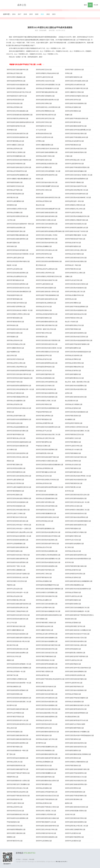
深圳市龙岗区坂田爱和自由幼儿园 (47, 363)
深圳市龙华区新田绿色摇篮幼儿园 (76, 498)
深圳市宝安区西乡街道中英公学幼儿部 (19, 92)
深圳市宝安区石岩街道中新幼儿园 (76, 457)
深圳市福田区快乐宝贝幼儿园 (45, 510)
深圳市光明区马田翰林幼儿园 (45, 96)
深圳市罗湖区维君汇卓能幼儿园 (46, 623)
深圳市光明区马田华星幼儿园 (45, 502)
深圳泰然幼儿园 (12, 205)
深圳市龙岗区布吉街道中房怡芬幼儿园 (48, 709)
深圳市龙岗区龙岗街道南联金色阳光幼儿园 (20, 122)
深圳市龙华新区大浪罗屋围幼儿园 (47, 593)
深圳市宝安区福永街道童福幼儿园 (76, 690)
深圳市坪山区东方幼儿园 (44, 371)
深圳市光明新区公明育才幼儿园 (17, 209)
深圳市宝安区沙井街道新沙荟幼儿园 (18, 510)
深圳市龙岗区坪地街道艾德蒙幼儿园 (77, 698)
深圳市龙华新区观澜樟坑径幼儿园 (47, 747)
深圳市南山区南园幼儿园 (44, 581)
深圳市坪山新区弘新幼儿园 (15, 258)
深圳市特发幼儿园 (12, 325)
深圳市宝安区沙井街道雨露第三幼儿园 (48, 85)
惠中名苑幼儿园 (41, 491)
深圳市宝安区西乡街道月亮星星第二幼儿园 (20, 254)
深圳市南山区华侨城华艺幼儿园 (17, 171)
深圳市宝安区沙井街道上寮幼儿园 (76, 250)
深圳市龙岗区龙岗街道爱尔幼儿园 (76, 525)
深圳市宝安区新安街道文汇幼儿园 (76, 777)
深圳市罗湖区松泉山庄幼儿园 (16, 438)
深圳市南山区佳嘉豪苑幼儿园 (16, 401)
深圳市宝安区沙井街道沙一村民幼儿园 (19, 525)
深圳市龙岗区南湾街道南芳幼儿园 (47, 175)
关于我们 (18, 859)
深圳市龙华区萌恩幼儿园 (73, 111)
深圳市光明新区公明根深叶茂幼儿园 (77, 220)
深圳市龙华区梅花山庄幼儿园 (16, 344)
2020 (37, 14)
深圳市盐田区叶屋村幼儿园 (74, 423)
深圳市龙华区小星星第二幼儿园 (46, 811)
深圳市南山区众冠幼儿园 (73, 465)
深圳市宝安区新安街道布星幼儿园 (76, 641)
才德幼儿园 (69, 156)
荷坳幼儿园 (10, 412)
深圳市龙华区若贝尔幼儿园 (15, 811)
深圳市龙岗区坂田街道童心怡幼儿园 (47, 517)
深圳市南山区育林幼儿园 (73, 461)
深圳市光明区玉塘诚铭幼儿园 (16, 77)
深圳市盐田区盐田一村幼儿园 (74, 201)
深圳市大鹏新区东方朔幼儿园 (74, 92)
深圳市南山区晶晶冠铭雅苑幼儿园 (17, 427)
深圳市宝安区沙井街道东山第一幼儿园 (77, 502)
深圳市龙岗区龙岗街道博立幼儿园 (47, 299)
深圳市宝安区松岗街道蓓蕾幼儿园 (17, 273)
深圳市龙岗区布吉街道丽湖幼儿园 (76, 103)
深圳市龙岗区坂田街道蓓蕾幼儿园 (17, 743)
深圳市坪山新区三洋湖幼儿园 (16, 514)
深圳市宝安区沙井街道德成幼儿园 (17, 111)
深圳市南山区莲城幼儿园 (73, 623)
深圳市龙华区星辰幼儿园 (73, 758)
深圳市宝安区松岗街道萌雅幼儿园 (47, 495)
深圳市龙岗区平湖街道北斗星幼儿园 (47, 807)
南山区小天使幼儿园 (72, 322)
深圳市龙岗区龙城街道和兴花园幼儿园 (19, 638)
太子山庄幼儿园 (41, 130)
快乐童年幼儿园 (12, 705)
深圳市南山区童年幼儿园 (15, 807)
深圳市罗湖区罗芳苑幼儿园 (15, 717)
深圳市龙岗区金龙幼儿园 (15, 423)
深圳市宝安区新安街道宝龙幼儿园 (17, 521)
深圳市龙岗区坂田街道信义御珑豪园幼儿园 (79, 581)
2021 (42, 14)
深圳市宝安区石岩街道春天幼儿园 (47, 596)
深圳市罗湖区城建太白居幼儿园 (46, 472)
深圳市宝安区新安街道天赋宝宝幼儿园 (48, 645)
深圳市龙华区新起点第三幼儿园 (75, 292)
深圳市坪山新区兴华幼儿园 (74, 446)
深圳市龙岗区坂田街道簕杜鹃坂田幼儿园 (49, 615)
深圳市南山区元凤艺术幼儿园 (45, 438)
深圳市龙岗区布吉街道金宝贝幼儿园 (47, 796)
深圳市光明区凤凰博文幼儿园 (16, 472)
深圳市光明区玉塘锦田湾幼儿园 (75, 830)
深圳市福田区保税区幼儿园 (74, 77)
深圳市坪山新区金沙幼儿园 (74, 660)
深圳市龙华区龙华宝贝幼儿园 (45, 119)
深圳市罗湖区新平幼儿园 (44, 228)
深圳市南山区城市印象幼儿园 (16, 416)
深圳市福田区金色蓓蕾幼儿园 (16, 228)
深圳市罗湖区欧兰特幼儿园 (74, 318)
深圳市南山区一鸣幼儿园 (73, 265)
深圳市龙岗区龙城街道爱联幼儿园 (47, 717)
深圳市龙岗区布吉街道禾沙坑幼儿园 (18, 615)
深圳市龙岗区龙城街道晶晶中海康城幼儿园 (49, 589)
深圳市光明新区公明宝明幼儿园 (46, 814)
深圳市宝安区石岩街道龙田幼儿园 (17, 453)
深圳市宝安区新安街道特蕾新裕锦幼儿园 (49, 261)
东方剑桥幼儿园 (12, 450)
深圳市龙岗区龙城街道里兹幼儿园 (76, 152)
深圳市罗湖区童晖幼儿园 (44, 442)
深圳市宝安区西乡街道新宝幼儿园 (17, 619)
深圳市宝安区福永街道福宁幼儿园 (47, 280)
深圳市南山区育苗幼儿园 (44, 201)
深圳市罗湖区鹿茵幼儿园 (73, 442)
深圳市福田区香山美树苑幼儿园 (46, 303)
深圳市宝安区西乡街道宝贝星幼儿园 (77, 284)
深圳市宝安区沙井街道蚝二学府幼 (47, 235)
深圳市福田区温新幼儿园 (15, 551)
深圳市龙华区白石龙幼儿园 (74, 506)
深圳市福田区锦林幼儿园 (44, 318)
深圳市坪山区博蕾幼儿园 (44, 167)
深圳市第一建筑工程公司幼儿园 (46, 329)
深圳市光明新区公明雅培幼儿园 (17, 679)
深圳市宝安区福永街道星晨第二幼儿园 (19, 536)
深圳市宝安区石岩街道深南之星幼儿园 (19, 476)
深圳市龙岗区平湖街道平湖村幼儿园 (18, 773)
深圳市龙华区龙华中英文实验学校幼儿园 (78, 668)
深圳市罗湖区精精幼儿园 (73, 453)
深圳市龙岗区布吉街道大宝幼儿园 (76, 638)
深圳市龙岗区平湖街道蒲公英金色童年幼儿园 (50, 679)
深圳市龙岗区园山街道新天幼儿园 (47, 668)
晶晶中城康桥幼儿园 (13, 352)
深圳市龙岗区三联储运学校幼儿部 (17, 611)
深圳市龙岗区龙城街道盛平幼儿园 (17, 769)
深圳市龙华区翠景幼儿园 (73, 788)
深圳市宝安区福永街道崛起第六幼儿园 (48, 611)
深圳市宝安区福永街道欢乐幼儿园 (47, 182)
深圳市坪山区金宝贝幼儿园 (74, 280)
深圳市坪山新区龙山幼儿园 (74, 596)
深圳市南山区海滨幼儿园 (15, 404)
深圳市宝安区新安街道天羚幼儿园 (76, 818)
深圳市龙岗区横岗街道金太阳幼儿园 (47, 781)
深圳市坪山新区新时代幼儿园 (74, 164)
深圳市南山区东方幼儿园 (44, 307)
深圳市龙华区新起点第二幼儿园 (75, 160)
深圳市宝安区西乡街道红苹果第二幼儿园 (78, 476)
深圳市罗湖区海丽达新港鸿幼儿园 (47, 92)
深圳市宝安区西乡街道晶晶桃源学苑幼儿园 (79, 340)
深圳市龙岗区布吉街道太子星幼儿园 (18, 555)
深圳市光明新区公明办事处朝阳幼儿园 (48, 555)
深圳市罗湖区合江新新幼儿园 (16, 152)
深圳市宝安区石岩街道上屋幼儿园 (76, 645)
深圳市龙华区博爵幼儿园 (73, 303)
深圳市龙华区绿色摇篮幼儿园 (16, 506)
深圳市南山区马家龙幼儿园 (15, 393)
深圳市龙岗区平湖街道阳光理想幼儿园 (77, 167)
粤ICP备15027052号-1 (62, 862)
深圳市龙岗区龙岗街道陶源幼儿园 (76, 672)
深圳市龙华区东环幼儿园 (73, 100)
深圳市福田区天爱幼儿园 (73, 536)
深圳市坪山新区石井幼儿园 (44, 77)
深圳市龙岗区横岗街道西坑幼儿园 (47, 322)
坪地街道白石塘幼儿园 (43, 446)
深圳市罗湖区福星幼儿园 (44, 784)
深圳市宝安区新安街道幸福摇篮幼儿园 (19, 698)
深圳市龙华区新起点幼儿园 (44, 521)
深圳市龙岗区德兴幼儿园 (15, 799)
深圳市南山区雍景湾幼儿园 (44, 423)
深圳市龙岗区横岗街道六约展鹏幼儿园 (77, 732)
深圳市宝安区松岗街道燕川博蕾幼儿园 (19, 498)
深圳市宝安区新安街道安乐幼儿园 (47, 344)
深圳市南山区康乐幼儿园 (44, 803)
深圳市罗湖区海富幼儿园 (73, 468)
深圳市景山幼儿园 (71, 299)
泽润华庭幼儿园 (12, 130)
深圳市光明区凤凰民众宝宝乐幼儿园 (47, 352)
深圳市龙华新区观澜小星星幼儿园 (76, 811)
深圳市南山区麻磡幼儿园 (44, 246)
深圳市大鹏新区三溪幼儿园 (15, 145)
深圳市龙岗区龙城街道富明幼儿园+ (76, 784)
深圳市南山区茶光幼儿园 (44, 483)
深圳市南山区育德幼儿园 (73, 593)
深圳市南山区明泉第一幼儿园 (16, 672)
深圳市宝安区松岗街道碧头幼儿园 (76, 514)
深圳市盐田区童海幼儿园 (44, 310)
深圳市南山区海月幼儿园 (44, 359)
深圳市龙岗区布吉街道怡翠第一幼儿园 (19, 683)
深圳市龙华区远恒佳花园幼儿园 (46, 288)
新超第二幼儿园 (12, 265)
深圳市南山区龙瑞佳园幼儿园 (74, 702)
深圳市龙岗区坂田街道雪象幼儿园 (17, 690)
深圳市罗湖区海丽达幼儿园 (15, 280)
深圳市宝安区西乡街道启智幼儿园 (47, 540)
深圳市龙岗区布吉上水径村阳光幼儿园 (48, 107)
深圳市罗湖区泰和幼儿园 (73, 739)
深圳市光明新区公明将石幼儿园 (75, 205)
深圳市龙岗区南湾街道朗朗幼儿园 (17, 175)
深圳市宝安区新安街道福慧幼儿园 (47, 566)
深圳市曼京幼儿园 (12, 198)
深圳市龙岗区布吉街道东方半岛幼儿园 (77, 634)
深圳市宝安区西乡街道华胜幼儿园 (47, 243)
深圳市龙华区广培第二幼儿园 (16, 566)
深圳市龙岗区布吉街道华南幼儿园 (47, 694)
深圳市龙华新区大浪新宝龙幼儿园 (47, 461)
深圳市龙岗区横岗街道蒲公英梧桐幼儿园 (78, 754)
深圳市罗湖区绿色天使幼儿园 (16, 626)
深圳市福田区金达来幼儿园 (44, 626)
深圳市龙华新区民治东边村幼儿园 (17, 792)
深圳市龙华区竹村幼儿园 (44, 122)
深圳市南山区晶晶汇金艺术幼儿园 (47, 739)
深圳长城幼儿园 (12, 246)
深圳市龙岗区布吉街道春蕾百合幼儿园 (48, 427)
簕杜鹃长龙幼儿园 (71, 619)
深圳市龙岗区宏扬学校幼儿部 (45, 374)
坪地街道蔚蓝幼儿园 (13, 822)
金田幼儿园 (69, 393)
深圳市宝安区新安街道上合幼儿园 (17, 577)
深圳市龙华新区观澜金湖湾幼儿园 (17, 397)
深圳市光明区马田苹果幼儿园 (16, 307)
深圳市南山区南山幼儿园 (73, 551)
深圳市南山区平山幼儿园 (44, 431)
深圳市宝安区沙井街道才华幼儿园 (47, 830)
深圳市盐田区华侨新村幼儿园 (16, 164)
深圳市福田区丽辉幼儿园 (73, 348)
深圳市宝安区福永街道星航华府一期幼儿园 (20, 224)
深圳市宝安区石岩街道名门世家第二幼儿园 (79, 175)
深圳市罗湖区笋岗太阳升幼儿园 (46, 115)
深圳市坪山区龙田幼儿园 (15, 269)
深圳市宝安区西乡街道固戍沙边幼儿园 (48, 562)
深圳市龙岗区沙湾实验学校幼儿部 (47, 792)
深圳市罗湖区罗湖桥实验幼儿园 (46, 656)
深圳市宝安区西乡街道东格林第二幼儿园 (78, 198)
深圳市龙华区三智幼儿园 (44, 574)
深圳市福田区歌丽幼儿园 (15, 182)
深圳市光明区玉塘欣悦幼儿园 (16, 833)
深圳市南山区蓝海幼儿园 (73, 408)
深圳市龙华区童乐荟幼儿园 (15, 100)
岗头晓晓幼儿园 (70, 419)
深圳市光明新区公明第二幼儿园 (46, 401)
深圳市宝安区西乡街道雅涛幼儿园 (76, 310)
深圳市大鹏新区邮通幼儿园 (44, 145)
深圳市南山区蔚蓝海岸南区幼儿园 (47, 314)
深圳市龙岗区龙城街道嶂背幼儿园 (17, 239)
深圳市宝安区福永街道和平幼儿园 (76, 186)
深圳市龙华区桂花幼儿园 (15, 103)
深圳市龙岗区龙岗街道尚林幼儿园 (47, 216)
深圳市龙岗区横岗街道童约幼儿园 (76, 126)
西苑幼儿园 (10, 461)
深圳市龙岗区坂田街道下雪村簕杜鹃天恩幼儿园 (79, 615)
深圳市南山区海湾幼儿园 (73, 371)
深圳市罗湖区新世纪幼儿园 (74, 483)
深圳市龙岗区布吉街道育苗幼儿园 (17, 562)
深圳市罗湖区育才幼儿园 (15, 841)
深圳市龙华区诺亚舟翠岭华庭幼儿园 (18, 261)
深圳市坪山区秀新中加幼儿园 (45, 608)
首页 (85, 5)
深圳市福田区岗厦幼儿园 (73, 600)
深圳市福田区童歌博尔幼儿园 (16, 766)
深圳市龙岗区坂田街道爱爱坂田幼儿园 (19, 386)
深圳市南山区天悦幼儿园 (15, 73)
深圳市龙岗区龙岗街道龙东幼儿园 (76, 397)
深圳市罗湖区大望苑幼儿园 (44, 672)
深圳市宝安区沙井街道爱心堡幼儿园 (77, 81)
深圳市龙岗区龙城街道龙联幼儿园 (47, 213)
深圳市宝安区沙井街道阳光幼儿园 (47, 698)
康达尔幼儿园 (40, 205)
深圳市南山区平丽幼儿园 (15, 190)
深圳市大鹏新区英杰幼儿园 (15, 348)
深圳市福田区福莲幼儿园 (73, 246)
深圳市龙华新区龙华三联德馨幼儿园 (18, 784)
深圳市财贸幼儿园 (42, 337)
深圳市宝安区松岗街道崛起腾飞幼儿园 (48, 209)
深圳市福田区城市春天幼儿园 (16, 126)
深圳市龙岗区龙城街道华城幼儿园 (17, 709)
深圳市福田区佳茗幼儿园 (15, 333)
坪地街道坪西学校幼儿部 (44, 412)
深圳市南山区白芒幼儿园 (44, 547)
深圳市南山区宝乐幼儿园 (44, 476)
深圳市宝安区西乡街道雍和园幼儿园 (47, 408)
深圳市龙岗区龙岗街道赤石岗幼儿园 (77, 807)
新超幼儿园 (39, 194)
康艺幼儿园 (39, 683)
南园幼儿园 (10, 660)
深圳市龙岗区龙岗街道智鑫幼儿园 (76, 171)
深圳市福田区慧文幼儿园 (44, 766)
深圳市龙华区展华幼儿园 (73, 122)
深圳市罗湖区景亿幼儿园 (73, 269)
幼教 (90, 5)
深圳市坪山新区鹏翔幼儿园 (15, 201)
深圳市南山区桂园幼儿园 (44, 788)
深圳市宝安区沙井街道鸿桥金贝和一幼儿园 (20, 389)
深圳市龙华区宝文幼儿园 (44, 70)
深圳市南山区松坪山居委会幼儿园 (47, 269)
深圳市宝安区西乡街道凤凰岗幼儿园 (77, 412)
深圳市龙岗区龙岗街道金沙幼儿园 (76, 314)
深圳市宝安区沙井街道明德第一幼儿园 (48, 171)
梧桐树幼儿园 (11, 837)
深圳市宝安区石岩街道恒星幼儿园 (47, 224)
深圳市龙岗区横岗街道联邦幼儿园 (47, 754)
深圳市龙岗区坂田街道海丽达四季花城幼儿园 (50, 231)
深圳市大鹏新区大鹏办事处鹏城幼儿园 (19, 179)
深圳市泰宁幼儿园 (12, 675)
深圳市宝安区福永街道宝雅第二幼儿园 (77, 431)
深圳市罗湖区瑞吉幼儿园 (44, 577)
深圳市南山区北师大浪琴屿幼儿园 (47, 634)
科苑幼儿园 (39, 179)
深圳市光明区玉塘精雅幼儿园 (16, 570)
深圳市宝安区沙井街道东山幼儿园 (47, 250)
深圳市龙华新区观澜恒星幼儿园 (46, 514)
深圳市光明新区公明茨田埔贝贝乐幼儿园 (49, 277)
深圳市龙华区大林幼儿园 (44, 190)
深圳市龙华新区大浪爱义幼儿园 (46, 220)
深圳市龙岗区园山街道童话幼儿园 (47, 164)
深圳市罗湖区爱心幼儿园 (73, 487)
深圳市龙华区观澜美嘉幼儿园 (16, 156)
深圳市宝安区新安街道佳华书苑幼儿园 (48, 536)
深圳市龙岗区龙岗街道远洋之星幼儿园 (19, 167)
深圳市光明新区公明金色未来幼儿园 (47, 73)
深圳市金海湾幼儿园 (42, 675)
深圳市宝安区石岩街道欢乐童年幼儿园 (19, 374)
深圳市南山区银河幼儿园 (73, 570)
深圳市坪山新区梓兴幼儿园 (74, 683)
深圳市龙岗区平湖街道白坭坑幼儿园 (18, 796)
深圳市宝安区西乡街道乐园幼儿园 (76, 261)
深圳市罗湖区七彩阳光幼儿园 (74, 70)
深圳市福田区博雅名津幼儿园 (74, 367)
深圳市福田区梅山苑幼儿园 (44, 690)
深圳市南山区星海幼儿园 (15, 107)
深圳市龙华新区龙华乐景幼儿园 (75, 574)
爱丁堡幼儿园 (11, 754)
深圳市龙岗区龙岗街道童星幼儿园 (76, 822)
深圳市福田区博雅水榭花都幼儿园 (17, 235)
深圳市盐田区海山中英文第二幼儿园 (77, 826)
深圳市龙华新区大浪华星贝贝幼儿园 (77, 427)
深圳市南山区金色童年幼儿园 (74, 141)
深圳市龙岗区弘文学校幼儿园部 (75, 724)
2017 (19, 14)
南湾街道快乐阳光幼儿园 (44, 134)
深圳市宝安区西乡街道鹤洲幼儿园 (47, 551)
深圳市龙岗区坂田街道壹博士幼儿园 (47, 100)
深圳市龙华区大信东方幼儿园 (45, 81)
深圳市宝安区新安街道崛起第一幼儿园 (77, 611)
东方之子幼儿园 (12, 623)
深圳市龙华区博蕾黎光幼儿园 (45, 111)
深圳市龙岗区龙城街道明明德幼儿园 (77, 713)
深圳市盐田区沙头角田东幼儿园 (75, 85)
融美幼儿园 (69, 803)
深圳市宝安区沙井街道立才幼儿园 (17, 788)
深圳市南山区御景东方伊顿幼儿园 (76, 532)
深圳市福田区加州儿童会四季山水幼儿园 (20, 532)
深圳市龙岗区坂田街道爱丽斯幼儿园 (77, 179)
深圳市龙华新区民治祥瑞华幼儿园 (17, 119)
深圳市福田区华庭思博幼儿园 (74, 837)
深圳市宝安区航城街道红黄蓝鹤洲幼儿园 (20, 115)
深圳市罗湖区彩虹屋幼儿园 (15, 194)
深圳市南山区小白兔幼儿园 (74, 450)
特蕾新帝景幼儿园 (12, 777)
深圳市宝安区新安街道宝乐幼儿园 (76, 258)
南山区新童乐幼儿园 (72, 401)
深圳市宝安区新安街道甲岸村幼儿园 (47, 544)
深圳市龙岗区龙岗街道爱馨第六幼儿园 (48, 559)
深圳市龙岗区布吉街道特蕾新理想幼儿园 (78, 559)
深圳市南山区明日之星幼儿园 (16, 363)
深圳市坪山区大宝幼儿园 (73, 540)
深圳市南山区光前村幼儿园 (74, 356)
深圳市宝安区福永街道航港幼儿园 (17, 446)
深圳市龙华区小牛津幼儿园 (44, 258)
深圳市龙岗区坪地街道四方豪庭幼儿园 (77, 344)
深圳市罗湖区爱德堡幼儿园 (15, 491)
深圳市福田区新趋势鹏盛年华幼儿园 (47, 585)
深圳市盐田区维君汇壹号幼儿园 (75, 626)
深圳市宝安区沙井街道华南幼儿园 (47, 506)
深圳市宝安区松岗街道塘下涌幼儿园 (47, 457)
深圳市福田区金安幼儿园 (44, 728)
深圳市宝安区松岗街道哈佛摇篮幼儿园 (19, 292)
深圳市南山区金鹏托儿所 (44, 600)
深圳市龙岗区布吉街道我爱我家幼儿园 (19, 419)
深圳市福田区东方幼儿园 (44, 126)
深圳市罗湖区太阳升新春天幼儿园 (47, 325)
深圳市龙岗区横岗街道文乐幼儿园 (17, 814)
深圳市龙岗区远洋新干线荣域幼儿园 (77, 656)
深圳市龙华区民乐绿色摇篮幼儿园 (17, 502)
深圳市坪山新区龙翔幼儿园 (15, 480)
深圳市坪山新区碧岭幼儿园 (44, 284)
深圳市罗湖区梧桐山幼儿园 (15, 141)
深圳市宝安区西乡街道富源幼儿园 (47, 702)
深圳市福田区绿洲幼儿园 (73, 604)
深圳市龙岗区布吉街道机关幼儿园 (76, 781)
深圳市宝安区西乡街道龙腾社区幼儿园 (48, 532)
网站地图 (32, 859)
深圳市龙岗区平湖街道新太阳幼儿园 (77, 119)
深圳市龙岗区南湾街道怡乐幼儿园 (76, 709)
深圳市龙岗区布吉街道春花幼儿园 (76, 480)
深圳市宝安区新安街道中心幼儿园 (17, 720)
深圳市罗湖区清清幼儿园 (73, 416)
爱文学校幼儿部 (41, 265)
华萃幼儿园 (69, 73)
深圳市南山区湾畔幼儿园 (73, 359)
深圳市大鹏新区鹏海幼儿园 (15, 630)
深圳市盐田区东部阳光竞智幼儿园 (17, 216)
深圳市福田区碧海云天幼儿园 (74, 325)
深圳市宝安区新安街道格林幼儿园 (47, 837)
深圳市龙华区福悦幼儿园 (15, 732)
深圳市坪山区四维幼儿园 (44, 841)
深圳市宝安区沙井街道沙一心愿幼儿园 (19, 529)
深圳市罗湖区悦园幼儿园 (73, 529)
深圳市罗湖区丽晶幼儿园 (44, 419)
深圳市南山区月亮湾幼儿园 (15, 483)
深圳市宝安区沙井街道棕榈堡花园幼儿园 (78, 521)
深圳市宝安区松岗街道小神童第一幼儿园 (20, 310)
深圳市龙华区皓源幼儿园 (73, 649)
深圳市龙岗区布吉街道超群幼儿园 (47, 769)
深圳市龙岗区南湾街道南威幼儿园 (47, 664)
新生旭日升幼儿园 (12, 645)
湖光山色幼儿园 (12, 728)
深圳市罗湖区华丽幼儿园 (15, 747)
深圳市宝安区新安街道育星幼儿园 (17, 284)
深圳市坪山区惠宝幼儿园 (73, 833)
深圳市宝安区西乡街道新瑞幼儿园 (47, 397)
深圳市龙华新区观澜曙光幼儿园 (46, 773)
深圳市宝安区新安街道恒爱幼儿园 (17, 540)
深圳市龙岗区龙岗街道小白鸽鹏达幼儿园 (78, 630)
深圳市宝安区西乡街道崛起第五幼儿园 (77, 216)
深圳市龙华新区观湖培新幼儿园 (75, 792)
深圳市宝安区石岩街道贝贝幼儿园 (47, 653)
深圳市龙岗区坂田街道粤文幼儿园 (17, 608)
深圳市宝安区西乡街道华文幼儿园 (47, 724)
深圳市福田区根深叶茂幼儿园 (16, 231)
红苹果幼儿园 (40, 141)
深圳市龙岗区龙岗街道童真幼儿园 (17, 547)
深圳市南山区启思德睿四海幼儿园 (47, 498)
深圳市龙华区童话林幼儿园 (74, 799)
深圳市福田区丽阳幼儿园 (73, 751)
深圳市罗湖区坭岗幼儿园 (73, 766)
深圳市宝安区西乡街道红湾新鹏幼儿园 (19, 668)
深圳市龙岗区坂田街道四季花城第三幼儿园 (49, 487)
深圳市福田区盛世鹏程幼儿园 (45, 529)
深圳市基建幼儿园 (12, 337)
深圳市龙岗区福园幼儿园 (73, 374)
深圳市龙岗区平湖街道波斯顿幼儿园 (77, 307)
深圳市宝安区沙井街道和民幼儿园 (47, 382)
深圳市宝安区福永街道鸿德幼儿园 (17, 250)
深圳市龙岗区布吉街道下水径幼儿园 (77, 231)
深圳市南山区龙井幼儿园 (44, 720)
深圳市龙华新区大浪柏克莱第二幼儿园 (77, 510)
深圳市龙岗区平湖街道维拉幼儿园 (47, 799)
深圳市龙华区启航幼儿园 (15, 495)
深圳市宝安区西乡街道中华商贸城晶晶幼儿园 (79, 735)
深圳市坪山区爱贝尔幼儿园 (44, 137)
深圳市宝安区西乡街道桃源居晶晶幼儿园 (78, 352)
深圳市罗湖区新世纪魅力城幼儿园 (76, 566)
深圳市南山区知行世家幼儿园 (74, 254)
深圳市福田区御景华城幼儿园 (74, 728)
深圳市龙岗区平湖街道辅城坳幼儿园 (47, 295)
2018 (25, 14)
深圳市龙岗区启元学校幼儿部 (45, 386)
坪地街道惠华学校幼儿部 (15, 295)
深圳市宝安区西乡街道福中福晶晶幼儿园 (20, 378)
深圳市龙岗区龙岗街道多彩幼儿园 (76, 743)
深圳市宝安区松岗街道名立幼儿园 (17, 649)
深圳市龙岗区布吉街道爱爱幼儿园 (76, 386)
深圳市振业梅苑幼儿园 (14, 687)
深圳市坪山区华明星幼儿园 (15, 713)
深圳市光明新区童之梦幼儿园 (16, 600)
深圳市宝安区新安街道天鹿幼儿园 (17, 431)
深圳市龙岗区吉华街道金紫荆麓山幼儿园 (78, 130)
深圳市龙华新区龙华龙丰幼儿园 (46, 833)
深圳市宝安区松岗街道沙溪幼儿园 (76, 134)
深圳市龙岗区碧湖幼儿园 (15, 694)
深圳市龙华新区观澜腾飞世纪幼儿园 (47, 186)
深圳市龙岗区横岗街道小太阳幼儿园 (18, 781)
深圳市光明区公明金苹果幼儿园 (17, 367)
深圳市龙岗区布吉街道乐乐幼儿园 (17, 329)
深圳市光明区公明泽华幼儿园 (45, 273)
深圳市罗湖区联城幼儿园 (15, 299)
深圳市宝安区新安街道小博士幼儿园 (18, 641)
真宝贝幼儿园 (40, 525)
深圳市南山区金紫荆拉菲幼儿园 (17, 277)
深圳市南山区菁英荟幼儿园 (44, 468)
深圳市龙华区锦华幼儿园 (44, 254)
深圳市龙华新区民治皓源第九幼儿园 (77, 228)
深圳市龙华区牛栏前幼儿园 (15, 359)
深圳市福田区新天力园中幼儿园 (17, 96)
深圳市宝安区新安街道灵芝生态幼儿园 (77, 495)
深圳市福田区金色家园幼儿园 (74, 544)
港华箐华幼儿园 (41, 743)
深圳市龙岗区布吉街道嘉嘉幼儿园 (17, 85)
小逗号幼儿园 (11, 220)
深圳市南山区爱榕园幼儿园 (44, 762)
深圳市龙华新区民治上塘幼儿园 (75, 273)
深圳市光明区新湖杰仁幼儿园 (45, 660)
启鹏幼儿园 (69, 277)
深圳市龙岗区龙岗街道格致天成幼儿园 (77, 769)
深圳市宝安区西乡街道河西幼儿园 (76, 389)
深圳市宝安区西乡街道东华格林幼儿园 (19, 160)
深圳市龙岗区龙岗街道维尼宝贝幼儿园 (48, 198)
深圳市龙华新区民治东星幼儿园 (75, 675)
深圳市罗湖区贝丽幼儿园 (15, 465)
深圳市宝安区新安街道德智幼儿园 (17, 137)
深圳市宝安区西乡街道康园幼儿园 (47, 705)
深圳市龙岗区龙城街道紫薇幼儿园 (47, 152)
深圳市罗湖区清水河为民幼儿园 (17, 517)
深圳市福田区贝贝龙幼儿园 (15, 186)
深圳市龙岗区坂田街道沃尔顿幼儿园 (47, 818)
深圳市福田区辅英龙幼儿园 (74, 472)
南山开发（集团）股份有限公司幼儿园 (77, 382)
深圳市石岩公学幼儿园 (14, 656)
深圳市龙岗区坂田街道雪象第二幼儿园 (19, 664)
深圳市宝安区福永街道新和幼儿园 (47, 393)
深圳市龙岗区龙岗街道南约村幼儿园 (47, 826)
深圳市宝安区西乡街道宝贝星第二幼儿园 (49, 348)
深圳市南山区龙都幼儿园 (73, 107)
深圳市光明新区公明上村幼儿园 (75, 209)
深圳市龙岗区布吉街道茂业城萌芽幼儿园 (78, 589)
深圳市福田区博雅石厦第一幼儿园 (76, 235)
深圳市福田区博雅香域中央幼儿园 (47, 239)
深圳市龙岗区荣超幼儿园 (73, 664)
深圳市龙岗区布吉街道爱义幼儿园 (76, 224)
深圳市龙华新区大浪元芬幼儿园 (17, 581)
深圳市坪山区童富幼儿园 (73, 841)
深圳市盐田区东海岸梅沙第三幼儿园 (77, 190)
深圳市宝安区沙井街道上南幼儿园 (17, 457)
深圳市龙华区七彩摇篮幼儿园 (16, 88)
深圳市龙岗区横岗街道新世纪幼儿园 (47, 732)
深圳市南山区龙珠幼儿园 (73, 577)
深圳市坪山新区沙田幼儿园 (74, 213)
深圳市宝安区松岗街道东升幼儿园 (47, 649)
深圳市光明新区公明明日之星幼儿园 (18, 314)
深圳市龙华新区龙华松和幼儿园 (46, 389)
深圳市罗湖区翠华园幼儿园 (15, 435)
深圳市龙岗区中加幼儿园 (15, 382)
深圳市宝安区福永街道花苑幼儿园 (17, 634)
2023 (54, 14)
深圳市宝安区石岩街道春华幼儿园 (17, 70)
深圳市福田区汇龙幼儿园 (73, 438)
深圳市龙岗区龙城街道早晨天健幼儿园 (48, 758)
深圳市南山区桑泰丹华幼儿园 (74, 295)
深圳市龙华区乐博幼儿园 (44, 103)
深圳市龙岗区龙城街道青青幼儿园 (17, 559)
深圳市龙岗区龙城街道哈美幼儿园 (17, 735)
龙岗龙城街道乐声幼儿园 (44, 356)
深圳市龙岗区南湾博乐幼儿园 (16, 81)
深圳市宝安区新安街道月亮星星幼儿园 (48, 340)
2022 (48, 14)
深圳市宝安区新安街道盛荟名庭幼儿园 (19, 442)
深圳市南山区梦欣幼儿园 (15, 149)
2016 (14, 14)
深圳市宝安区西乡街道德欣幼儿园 (76, 288)
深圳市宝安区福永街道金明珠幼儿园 (77, 517)
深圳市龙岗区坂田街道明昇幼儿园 (76, 555)
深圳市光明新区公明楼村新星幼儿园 (77, 762)
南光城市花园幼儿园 (13, 243)
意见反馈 (25, 859)
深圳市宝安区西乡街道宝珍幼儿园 (76, 149)
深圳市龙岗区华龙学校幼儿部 (45, 570)
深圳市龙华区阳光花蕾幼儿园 (16, 468)
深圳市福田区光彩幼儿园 (44, 160)
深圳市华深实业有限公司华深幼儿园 (47, 480)
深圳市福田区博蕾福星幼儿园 (16, 830)
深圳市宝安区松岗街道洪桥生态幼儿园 (19, 724)
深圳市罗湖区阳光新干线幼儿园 (75, 239)
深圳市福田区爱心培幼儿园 (44, 453)
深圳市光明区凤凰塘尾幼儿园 (74, 585)
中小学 (96, 5)
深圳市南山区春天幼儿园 (73, 243)
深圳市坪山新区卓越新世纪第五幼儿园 (19, 487)
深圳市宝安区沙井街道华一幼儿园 (17, 593)
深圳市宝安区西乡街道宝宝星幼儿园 (77, 337)
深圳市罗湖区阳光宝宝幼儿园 (74, 435)
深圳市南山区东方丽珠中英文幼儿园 (77, 88)
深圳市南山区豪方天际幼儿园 (45, 156)
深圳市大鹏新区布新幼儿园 (44, 630)
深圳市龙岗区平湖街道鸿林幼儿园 (76, 796)
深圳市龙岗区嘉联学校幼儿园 (45, 777)
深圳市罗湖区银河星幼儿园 (15, 322)
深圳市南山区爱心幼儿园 (15, 762)
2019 (31, 14)
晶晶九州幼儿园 (12, 356)
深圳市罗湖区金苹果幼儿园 (44, 416)
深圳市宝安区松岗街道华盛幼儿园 (76, 679)
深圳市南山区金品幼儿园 (15, 596)
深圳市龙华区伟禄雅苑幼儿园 (45, 751)
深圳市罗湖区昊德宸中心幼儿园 (46, 822)
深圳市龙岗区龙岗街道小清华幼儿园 (47, 292)
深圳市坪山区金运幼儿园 (15, 589)
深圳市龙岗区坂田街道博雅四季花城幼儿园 (20, 371)
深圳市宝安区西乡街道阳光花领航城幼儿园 (49, 465)
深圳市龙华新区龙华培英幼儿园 (17, 303)
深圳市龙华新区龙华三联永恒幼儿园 (47, 149)
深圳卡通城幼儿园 (42, 619)
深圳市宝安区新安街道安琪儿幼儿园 (18, 288)
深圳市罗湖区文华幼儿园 (44, 333)
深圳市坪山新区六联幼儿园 (15, 803)
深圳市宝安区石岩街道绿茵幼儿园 (47, 604)
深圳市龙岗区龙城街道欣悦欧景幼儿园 (19, 739)
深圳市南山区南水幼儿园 (15, 340)
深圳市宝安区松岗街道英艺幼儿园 (17, 134)
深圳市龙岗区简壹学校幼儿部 (74, 687)
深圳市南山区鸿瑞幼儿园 (73, 694)
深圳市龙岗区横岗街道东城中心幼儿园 (77, 705)
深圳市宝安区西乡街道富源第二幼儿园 (19, 702)
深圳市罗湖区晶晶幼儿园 (44, 735)
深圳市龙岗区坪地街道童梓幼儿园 (76, 773)
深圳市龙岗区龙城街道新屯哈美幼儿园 (19, 604)
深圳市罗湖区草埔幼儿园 (73, 329)
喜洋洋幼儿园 (69, 491)
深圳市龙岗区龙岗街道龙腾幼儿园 (17, 653)
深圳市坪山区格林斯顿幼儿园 (16, 544)
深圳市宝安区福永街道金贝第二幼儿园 (48, 435)
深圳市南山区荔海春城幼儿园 (45, 378)
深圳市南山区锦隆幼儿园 (15, 213)
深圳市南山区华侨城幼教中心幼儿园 (47, 88)
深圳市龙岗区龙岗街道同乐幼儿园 (76, 747)
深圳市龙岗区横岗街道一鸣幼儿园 (17, 751)
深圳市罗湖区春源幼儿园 (15, 318)
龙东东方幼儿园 (70, 814)
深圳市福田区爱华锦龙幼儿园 (45, 367)
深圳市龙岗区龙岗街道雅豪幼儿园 (47, 638)
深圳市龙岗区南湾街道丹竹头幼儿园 (77, 720)
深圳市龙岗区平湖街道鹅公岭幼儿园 (77, 137)
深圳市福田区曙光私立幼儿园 (74, 378)
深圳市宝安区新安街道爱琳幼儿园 (47, 450)
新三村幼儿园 (69, 547)
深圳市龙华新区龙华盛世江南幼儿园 (77, 96)
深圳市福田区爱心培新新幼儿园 (75, 653)
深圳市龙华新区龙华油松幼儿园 (46, 687)
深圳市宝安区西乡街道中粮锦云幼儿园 (19, 408)
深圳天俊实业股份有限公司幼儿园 (47, 713)
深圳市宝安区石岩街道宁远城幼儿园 (18, 574)
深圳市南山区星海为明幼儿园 (74, 363)
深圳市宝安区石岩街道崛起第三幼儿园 (77, 608)
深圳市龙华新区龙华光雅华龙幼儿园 (77, 194)
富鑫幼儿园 (69, 115)
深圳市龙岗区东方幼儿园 (15, 826)
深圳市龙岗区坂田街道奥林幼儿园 (76, 333)
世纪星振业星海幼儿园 (72, 717)
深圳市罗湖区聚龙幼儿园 (73, 145)
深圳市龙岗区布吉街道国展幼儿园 (17, 818)
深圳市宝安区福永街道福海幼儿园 (17, 758)
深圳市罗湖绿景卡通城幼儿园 (74, 182)
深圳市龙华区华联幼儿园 (44, 404)
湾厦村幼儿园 (11, 585)
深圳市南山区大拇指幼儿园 (74, 404)
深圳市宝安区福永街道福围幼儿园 (47, 641)
